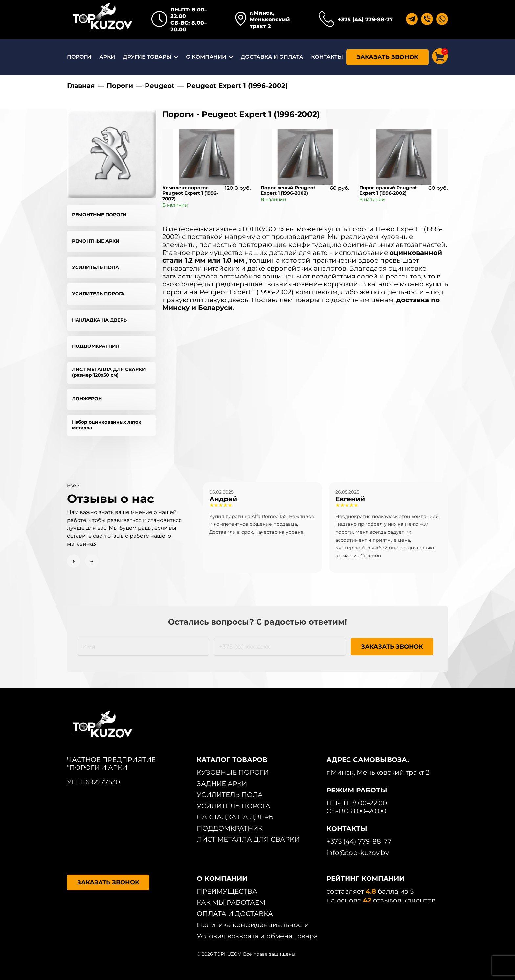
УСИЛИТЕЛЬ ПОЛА (95, 267)
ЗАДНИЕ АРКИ (222, 784)
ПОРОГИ (79, 57)
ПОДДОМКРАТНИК (96, 346)
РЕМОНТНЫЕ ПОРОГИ (99, 215)
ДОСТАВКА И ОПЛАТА (272, 57)
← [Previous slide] (74, 561)
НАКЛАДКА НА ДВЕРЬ (99, 320)
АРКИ (107, 57)
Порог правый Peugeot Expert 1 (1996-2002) (388, 190)
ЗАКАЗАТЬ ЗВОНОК (387, 57)
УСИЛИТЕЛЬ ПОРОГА (98, 294)
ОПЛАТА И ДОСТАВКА (235, 914)
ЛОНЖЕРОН (87, 399)
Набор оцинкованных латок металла (107, 425)
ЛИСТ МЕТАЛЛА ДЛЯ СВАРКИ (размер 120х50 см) (109, 372)
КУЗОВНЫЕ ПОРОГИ (233, 772)
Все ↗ (73, 485)
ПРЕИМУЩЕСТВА (227, 891)
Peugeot (160, 86)
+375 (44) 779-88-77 (365, 20)
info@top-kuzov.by (358, 853)
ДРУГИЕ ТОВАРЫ (147, 57)
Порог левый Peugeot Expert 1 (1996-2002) (288, 190)
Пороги (120, 86)
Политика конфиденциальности (253, 925)
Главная (81, 86)
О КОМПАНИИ (206, 57)
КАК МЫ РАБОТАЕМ (231, 902)
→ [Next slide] (92, 561)
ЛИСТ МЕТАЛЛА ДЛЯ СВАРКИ (248, 839)
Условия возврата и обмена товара (257, 936)
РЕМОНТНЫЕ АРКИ (96, 241)
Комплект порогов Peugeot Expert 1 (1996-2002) (190, 193)
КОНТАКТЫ (327, 57)
